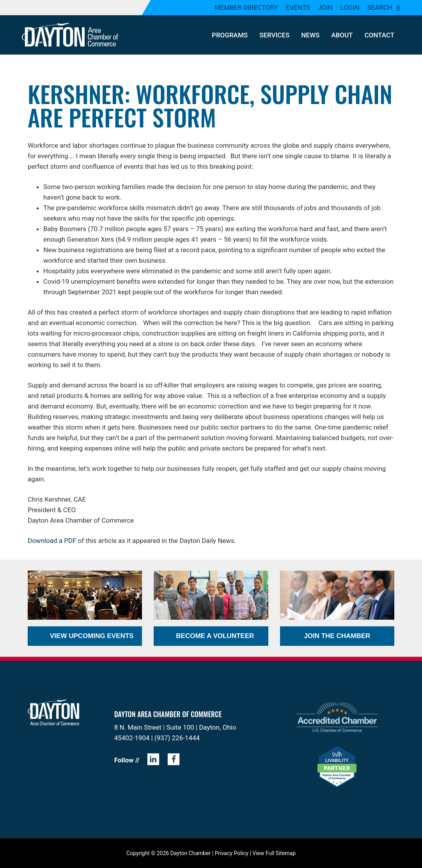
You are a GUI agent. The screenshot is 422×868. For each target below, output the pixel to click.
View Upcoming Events (92, 636)
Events (298, 7)
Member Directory (246, 7)
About (342, 35)
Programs (230, 35)
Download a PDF (52, 541)
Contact (379, 35)
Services (274, 35)
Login (350, 7)
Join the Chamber (337, 636)
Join (325, 7)
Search (380, 7)
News (310, 35)
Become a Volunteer (215, 636)
